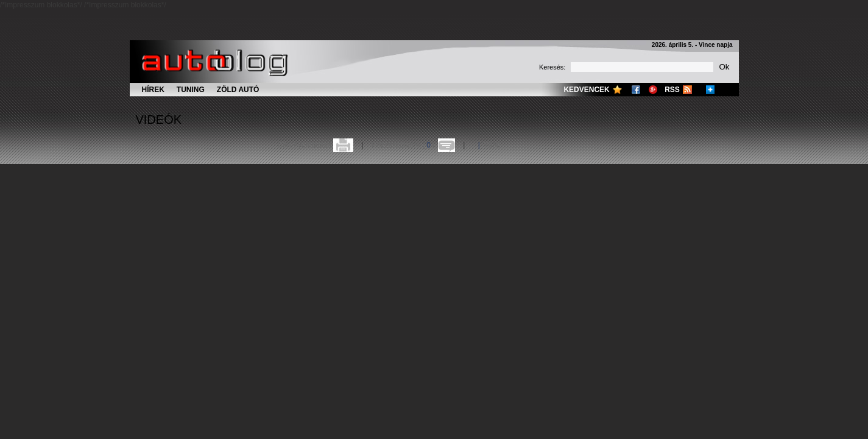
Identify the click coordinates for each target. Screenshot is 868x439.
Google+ (653, 90)
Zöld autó (238, 90)
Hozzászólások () (403, 145)
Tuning (191, 90)
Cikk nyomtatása (305, 145)
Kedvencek (586, 90)
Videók (159, 120)
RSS (672, 90)
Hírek (153, 90)
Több (492, 145)
